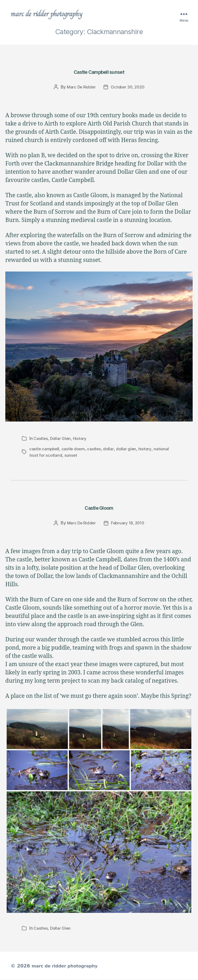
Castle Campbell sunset (99, 72)
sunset (71, 456)
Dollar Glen (61, 440)
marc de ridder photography (52, 14)
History (81, 440)
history (147, 450)
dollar (110, 450)
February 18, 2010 (128, 524)
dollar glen (128, 450)
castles (96, 450)
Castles (41, 440)
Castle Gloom (99, 507)
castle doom (74, 450)
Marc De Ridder (80, 88)
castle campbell (45, 450)
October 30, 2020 (128, 88)
